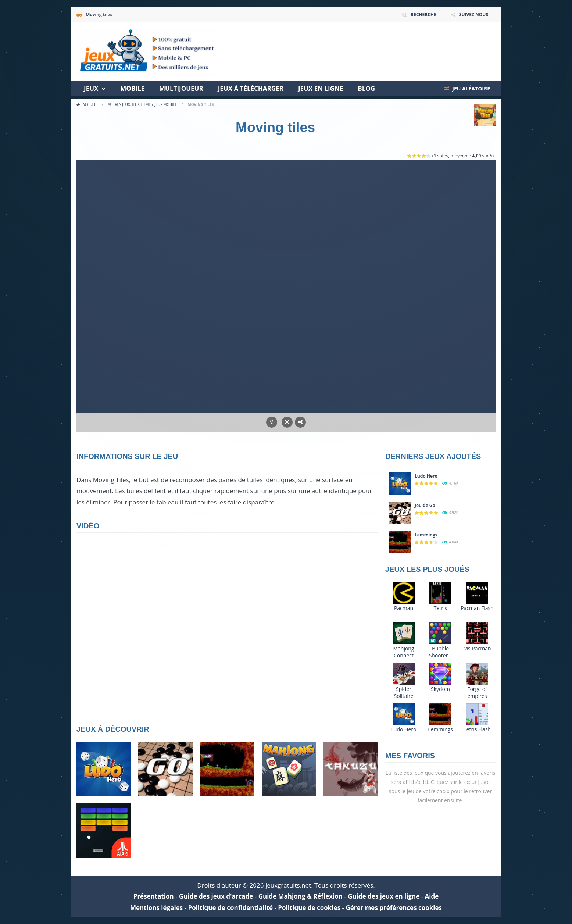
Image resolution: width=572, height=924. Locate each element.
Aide (432, 896)
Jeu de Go (425, 505)
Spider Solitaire (403, 692)
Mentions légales (156, 908)
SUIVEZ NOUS (474, 15)
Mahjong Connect (403, 652)
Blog (366, 88)
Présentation (154, 896)
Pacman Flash (477, 608)
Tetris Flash (477, 729)
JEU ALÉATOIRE (471, 88)
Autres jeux (119, 104)
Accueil (90, 104)
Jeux (91, 88)
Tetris (441, 608)
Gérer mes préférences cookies (394, 908)
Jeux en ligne (321, 88)
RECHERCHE (423, 15)
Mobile (132, 88)
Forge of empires (477, 692)
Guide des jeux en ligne (384, 896)
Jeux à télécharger (251, 88)
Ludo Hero (426, 476)
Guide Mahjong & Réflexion (301, 896)
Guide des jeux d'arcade (216, 896)
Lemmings (426, 535)
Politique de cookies (309, 908)
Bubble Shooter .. (441, 652)
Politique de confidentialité (230, 908)
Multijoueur (181, 88)
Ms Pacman (477, 648)
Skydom (440, 689)
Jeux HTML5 (142, 104)
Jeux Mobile (166, 104)
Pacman (404, 608)
